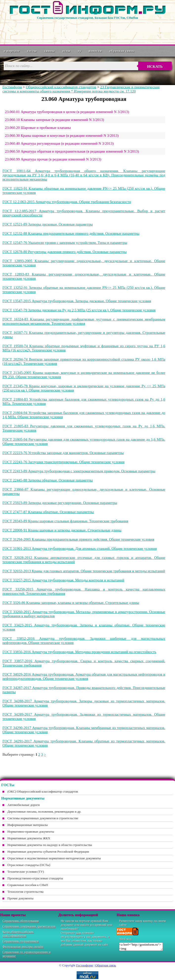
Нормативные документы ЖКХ (29, 838)
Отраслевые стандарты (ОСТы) (29, 865)
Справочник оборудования (21, 921)
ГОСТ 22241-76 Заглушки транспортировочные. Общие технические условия (64, 462)
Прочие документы (21, 898)
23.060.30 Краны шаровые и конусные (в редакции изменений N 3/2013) (62, 136)
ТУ (80, 51)
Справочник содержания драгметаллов (29, 926)
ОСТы (66, 51)
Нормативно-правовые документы (31, 832)
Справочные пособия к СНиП (28, 885)
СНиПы (50, 51)
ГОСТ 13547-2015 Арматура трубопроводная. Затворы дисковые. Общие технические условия (77, 301)
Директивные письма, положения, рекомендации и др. (44, 811)
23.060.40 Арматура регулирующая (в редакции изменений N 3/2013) (59, 143)
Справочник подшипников (21, 941)
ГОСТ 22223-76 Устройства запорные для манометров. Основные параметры (63, 453)
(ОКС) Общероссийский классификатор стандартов (43, 791)
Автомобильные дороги (24, 805)
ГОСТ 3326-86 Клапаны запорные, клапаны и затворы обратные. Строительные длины (71, 603)
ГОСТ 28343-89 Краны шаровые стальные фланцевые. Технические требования (65, 521)
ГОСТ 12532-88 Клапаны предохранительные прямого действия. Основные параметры (71, 233)
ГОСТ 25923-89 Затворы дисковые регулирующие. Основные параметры (60, 503)
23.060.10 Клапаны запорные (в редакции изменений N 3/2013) (55, 120)
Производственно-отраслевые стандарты (35, 878)
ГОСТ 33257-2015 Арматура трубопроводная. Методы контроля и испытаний (63, 580)
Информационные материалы (28, 825)
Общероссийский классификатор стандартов (61, 87)
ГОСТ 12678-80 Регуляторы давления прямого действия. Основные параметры (65, 252)
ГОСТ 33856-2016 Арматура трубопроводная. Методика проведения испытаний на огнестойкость (79, 652)
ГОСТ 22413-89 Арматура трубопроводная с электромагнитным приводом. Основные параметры (79, 471)
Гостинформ (12, 87)
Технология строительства (25, 892)
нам (78, 933)
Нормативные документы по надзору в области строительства (50, 845)
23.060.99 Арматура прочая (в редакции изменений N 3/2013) (53, 159)
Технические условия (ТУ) (26, 872)
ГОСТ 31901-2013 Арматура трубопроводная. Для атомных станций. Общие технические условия (80, 548)
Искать (155, 67)
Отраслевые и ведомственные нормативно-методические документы (54, 858)
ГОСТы (32, 51)
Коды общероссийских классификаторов (18, 934)
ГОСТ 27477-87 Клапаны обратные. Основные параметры (48, 512)
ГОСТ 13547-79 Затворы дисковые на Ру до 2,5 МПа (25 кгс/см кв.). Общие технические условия (79, 310)
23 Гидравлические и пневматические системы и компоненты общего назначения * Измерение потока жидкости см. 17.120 (81, 89)
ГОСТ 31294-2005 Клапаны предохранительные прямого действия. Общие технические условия (78, 539)
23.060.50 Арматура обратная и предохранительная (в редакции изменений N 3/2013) (72, 151)
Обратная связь (122, 51)
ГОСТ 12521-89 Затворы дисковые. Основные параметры (48, 224)
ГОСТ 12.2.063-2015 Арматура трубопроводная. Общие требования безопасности (67, 202)
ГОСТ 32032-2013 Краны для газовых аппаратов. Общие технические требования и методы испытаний (84, 571)
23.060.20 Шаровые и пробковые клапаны (38, 128)
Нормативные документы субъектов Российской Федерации (48, 852)
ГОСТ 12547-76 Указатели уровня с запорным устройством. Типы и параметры (65, 243)
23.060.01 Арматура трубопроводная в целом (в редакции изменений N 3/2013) (67, 112)
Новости (95, 51)
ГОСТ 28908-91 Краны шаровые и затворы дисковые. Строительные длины (62, 530)
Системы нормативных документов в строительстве (43, 818)
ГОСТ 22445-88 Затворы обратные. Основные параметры (48, 480)
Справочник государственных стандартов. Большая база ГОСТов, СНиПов (87, 18)
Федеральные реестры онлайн (23, 946)
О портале (12, 51)
